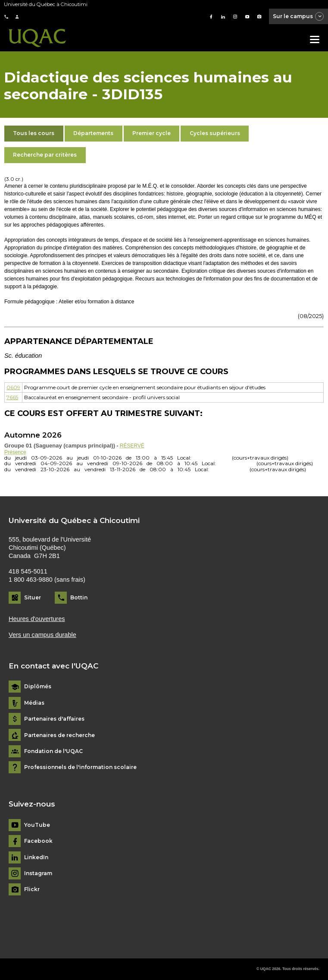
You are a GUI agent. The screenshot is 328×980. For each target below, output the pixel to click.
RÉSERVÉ (132, 446)
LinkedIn (36, 857)
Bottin (79, 597)
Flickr (32, 889)
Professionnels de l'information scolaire (80, 767)
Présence (15, 452)
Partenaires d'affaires (54, 719)
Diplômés (38, 687)
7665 (12, 397)
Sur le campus (299, 17)
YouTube (37, 825)
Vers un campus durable (42, 635)
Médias (34, 703)
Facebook (38, 841)
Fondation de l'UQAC (53, 751)
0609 (13, 387)
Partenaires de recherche (59, 735)
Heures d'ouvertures (37, 619)
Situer (33, 597)
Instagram (38, 873)
